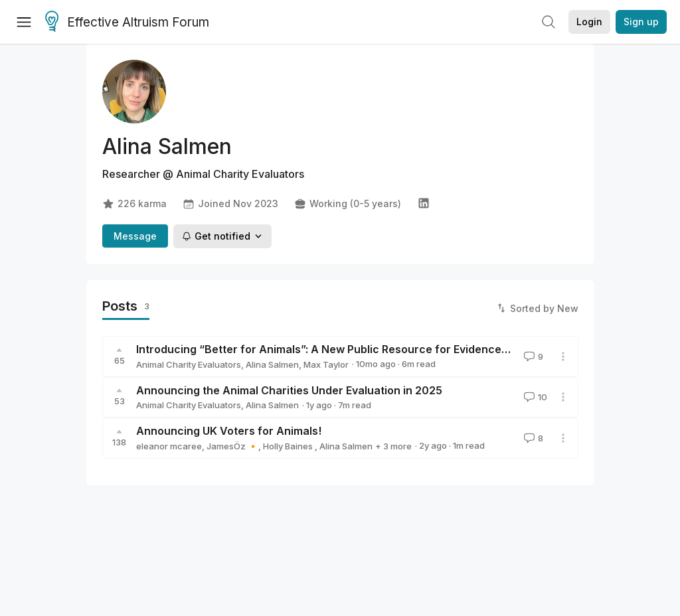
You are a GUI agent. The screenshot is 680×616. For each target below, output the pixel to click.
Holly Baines (289, 446)
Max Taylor (326, 364)
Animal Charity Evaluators (189, 364)
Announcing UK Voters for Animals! (229, 431)
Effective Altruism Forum (127, 23)
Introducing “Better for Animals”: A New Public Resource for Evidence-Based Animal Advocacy (385, 349)
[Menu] (24, 22)
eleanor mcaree (169, 446)
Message (135, 236)
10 (534, 397)
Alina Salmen (272, 364)
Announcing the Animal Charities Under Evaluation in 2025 (289, 390)
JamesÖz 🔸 (232, 446)
